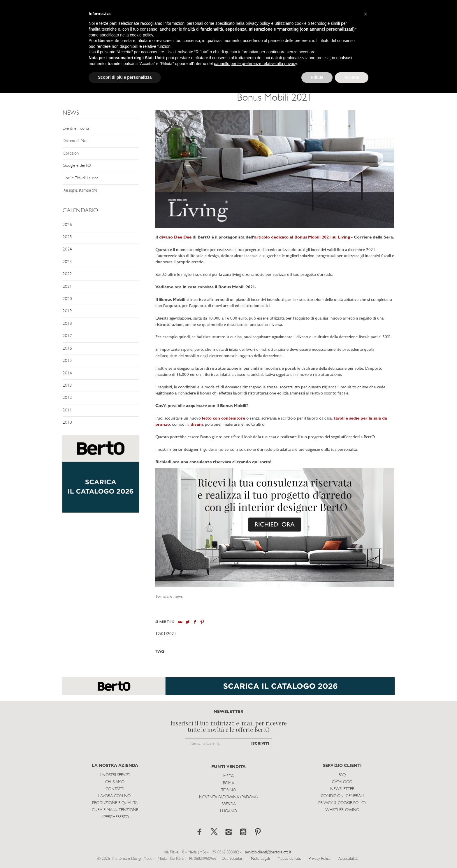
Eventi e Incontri (77, 129)
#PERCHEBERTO (115, 817)
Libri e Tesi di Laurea (80, 178)
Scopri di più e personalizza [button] (125, 77)
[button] (365, 14)
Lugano (228, 811)
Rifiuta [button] (317, 77)
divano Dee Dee (175, 237)
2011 (67, 410)
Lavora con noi (115, 796)
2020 (67, 299)
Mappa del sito (289, 859)
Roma (228, 783)
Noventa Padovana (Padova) (228, 797)
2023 (67, 262)
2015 (67, 361)
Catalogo (342, 782)
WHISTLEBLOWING (342, 810)
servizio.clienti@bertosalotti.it (268, 852)
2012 (67, 398)
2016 (67, 349)
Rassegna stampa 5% (80, 191)
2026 (67, 225)
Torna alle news (169, 597)
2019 (67, 311)
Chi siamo (115, 782)
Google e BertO (77, 166)
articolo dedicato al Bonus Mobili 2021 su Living (302, 237)
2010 (67, 423)
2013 (67, 386)
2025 (67, 237)
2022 (67, 274)
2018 (67, 324)
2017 (67, 336)
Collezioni (71, 154)
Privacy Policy (320, 859)
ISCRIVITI (260, 744)
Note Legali (260, 859)
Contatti (115, 789)
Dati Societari (233, 859)
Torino (229, 790)
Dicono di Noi (75, 141)
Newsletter (342, 789)
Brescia (229, 804)
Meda (228, 776)
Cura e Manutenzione (115, 810)
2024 (67, 249)
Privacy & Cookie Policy (342, 803)
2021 (67, 287)
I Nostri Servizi (115, 775)
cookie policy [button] (142, 35)
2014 (67, 373)
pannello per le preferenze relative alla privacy (256, 64)
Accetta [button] (352, 77)
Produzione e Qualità (115, 803)
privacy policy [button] (258, 23)
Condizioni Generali (342, 796)
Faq (342, 775)
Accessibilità (348, 859)
